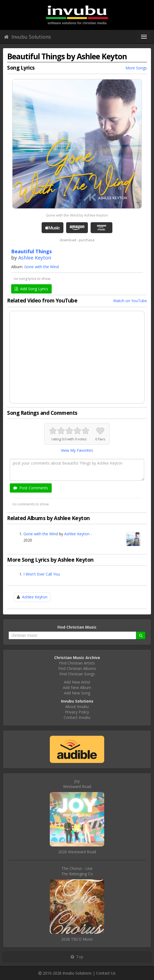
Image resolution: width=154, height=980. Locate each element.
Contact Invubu (77, 717)
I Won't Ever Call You (42, 574)
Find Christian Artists (77, 663)
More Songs (136, 68)
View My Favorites (77, 450)
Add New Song (77, 693)
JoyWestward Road (77, 784)
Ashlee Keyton (35, 258)
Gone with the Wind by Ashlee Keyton (77, 215)
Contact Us (106, 973)
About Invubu (77, 707)
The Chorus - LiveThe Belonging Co (77, 871)
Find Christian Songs (77, 674)
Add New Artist (77, 682)
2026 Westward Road (77, 852)
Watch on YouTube (130, 301)
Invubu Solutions (27, 37)
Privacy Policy (77, 712)
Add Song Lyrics (31, 289)
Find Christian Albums (77, 668)
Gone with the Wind (41, 267)
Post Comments (31, 488)
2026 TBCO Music (77, 939)
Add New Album (77, 687)
